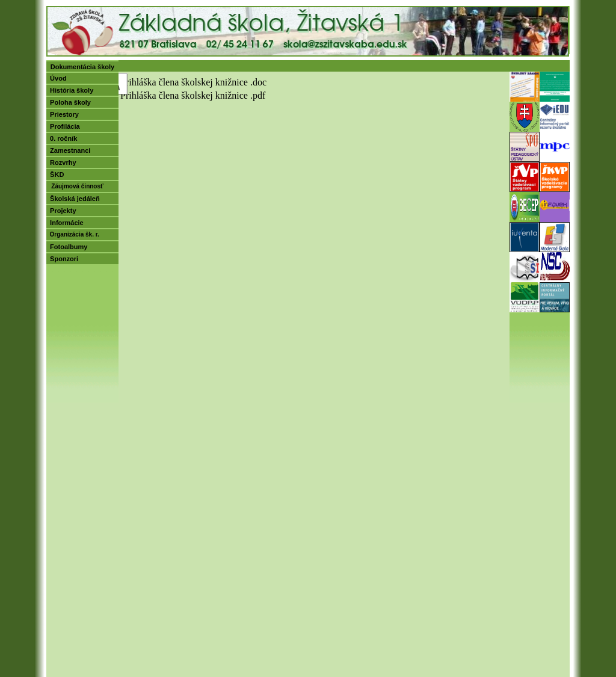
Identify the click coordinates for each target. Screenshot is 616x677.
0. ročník (62, 138)
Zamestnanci (68, 150)
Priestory (63, 114)
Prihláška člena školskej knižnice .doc (193, 82)
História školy (70, 90)
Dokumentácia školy (82, 67)
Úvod (57, 78)
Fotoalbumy (67, 247)
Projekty (61, 211)
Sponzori (62, 259)
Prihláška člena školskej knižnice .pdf (193, 95)
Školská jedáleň (73, 199)
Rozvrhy (61, 162)
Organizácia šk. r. (73, 234)
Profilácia (63, 126)
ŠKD (55, 175)
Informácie (65, 223)
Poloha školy (69, 102)
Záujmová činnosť (75, 186)
